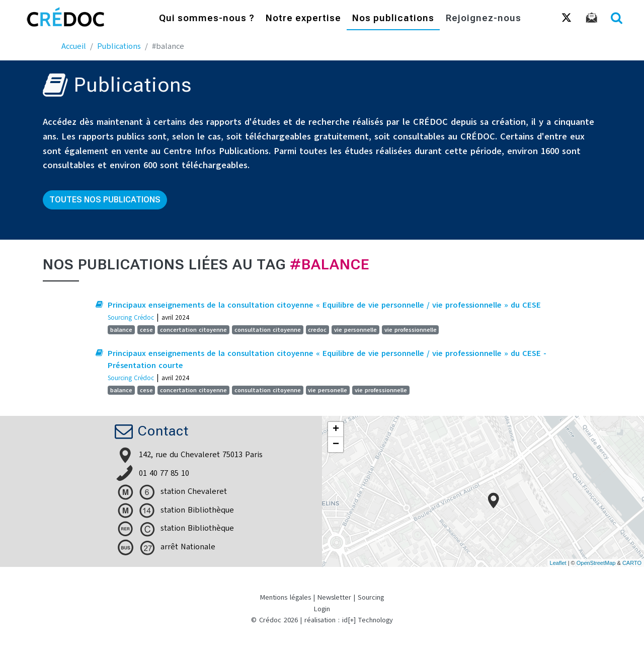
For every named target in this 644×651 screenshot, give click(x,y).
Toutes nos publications (105, 200)
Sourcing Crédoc (131, 317)
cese (146, 330)
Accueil (74, 46)
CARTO (632, 563)
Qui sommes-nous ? (207, 19)
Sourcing (371, 597)
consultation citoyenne (268, 330)
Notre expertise (303, 19)
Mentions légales (286, 597)
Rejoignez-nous (484, 19)
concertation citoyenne (193, 330)
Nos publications (393, 19)
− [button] (336, 445)
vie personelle (328, 390)
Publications (119, 46)
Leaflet (558, 563)
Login (322, 609)
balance (121, 330)
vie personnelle (355, 330)
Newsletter (334, 597)
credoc (317, 330)
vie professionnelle (411, 330)
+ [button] (336, 429)
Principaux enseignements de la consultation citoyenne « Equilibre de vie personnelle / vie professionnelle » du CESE (324, 305)
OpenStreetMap (596, 563)
